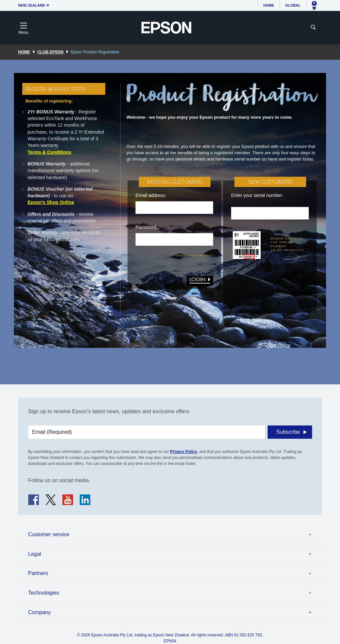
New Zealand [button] (32, 5)
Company (40, 612)
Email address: (151, 195)
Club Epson (51, 52)
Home (269, 5)
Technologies (44, 593)
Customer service (49, 534)
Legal (35, 554)
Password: (146, 227)
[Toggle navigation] (24, 28)
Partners (38, 573)
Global (293, 5)
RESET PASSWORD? (195, 256)
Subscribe (288, 432)
